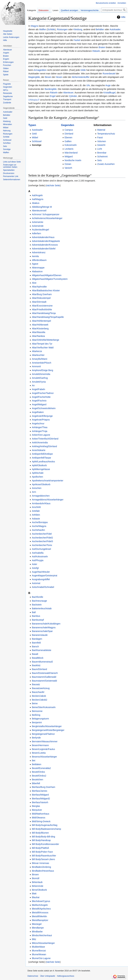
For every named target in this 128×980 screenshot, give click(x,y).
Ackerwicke (38, 222)
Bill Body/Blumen (40, 833)
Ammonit (36, 366)
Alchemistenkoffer (81, 77)
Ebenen (68, 137)
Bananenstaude (40, 635)
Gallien (68, 141)
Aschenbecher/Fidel (42, 534)
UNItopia (33, 100)
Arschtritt (36, 507)
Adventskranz (39, 252)
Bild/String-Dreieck (41, 821)
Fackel (77, 40)
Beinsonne (37, 711)
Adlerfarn (36, 233)
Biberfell (36, 783)
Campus (69, 130)
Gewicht (101, 145)
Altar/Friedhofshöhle (42, 310)
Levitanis (69, 149)
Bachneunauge (39, 601)
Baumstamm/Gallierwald (44, 677)
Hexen (59, 77)
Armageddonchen (41, 496)
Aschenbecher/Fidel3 (42, 541)
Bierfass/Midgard (40, 795)
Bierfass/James (40, 791)
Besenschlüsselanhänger (44, 757)
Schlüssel (37, 141)
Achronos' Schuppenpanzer (46, 214)
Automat (36, 583)
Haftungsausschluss (66, 976)
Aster (34, 564)
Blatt (34, 894)
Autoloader (115, 29)
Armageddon (40, 70)
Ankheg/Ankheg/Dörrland (44, 446)
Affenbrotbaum (39, 260)
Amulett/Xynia (39, 382)
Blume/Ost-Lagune (41, 958)
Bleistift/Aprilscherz (41, 909)
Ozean (68, 164)
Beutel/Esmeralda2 (41, 768)
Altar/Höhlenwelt (40, 325)
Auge (108, 85)
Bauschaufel (38, 692)
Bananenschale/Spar (42, 631)
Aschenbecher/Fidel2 (42, 538)
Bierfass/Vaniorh (40, 802)
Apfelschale (38, 473)
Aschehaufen (38, 530)
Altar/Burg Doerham (42, 294)
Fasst (100, 137)
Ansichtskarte (39, 450)
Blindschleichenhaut (42, 935)
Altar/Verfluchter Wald (43, 348)
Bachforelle (37, 597)
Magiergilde (34, 77)
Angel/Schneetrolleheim (44, 408)
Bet (34, 760)
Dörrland (69, 134)
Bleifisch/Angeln (40, 905)
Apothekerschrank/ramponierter (48, 481)
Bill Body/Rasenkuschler (44, 856)
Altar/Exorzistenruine (42, 306)
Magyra (35, 26)
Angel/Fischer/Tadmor (43, 393)
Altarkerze (37, 351)
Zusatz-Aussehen (106, 164)
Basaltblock (38, 658)
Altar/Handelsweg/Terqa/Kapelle (48, 317)
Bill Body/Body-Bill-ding (43, 837)
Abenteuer (68, 93)
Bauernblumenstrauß (42, 662)
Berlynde (36, 738)
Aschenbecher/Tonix (42, 545)
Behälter (100, 29)
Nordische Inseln (73, 160)
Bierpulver (37, 810)
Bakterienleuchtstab (42, 608)
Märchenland (71, 153)
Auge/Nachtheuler (41, 572)
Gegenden (68, 125)
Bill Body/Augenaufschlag (45, 825)
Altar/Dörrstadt (39, 302)
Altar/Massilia (38, 332)
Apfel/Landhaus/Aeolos (43, 462)
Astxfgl (35, 568)
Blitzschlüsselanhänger (43, 943)
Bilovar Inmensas (40, 863)
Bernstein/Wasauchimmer (45, 741)
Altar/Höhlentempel (41, 321)
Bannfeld (36, 643)
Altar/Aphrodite (39, 287)
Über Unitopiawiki (48, 976)
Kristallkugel (109, 93)
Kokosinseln (71, 145)
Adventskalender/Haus (43, 237)
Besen (48, 77)
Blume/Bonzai (39, 951)
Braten (102, 47)
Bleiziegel (37, 924)
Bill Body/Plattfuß (40, 848)
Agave (35, 264)
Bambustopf (38, 620)
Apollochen (37, 477)
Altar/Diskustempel (41, 298)
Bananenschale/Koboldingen (46, 624)
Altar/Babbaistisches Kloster (46, 290)
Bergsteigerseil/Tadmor (43, 734)
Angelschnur (38, 423)
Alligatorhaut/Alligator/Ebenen (47, 275)
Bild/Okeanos (38, 818)
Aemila (35, 256)
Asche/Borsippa (40, 522)
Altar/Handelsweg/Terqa (44, 313)
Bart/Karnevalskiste (42, 650)
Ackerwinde (38, 226)
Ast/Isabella (38, 553)
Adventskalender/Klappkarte (46, 241)
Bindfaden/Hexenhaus (43, 871)
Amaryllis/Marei (40, 359)
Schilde (51, 29)
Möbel (35, 137)
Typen (32, 125)
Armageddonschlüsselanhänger (48, 500)
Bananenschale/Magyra (44, 627)
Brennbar (102, 153)
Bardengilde (51, 89)
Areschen (37, 488)
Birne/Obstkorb (39, 890)
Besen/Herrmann (40, 745)
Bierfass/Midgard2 (41, 799)
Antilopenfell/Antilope (42, 454)
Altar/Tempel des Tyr (42, 344)
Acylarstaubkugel (40, 230)
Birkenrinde (38, 886)
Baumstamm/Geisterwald (44, 681)
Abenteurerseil (39, 211)
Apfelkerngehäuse (41, 469)
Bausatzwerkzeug (41, 688)
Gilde (83, 70)
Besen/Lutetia (39, 753)
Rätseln (96, 51)
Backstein (37, 605)
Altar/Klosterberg (40, 329)
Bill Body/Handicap (41, 840)
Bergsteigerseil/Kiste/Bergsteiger (48, 730)
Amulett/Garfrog (40, 378)
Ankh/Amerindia (40, 443)
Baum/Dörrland (39, 669)
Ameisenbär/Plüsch (42, 363)
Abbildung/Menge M (42, 207)
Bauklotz (36, 665)
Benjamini (37, 722)
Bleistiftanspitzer (40, 920)
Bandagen (37, 639)
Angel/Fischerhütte (41, 397)
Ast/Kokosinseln (40, 557)
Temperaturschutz (106, 134)
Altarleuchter (38, 355)
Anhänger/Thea (40, 427)
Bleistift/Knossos (40, 913)
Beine (35, 703)
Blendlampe (38, 928)
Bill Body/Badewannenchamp (46, 829)
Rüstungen (62, 29)
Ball (34, 612)
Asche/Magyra (39, 526)
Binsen (35, 874)
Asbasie (36, 519)
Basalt (35, 654)
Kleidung (78, 29)
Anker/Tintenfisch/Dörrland (45, 439)
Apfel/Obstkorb (39, 465)
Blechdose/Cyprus (41, 901)
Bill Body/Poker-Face (42, 852)
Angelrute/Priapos (41, 420)
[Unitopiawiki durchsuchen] (114, 10)
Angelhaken (38, 412)
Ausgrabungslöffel (41, 579)
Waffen (43, 29)
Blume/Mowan (39, 954)
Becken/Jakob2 (40, 700)
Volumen (102, 141)
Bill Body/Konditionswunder (45, 844)
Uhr (88, 85)
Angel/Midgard (39, 404)
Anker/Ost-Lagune (41, 435)
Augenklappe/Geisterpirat (44, 576)
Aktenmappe (38, 268)
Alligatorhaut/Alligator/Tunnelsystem (50, 279)
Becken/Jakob (39, 696)
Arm (34, 492)
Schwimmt (102, 157)
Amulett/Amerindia (41, 374)
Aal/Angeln (37, 195)
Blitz (34, 939)
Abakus (36, 203)
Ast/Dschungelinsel (41, 549)
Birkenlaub (37, 882)
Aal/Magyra (38, 199)
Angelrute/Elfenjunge (42, 416)
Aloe (34, 283)
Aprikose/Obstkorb (41, 484)
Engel (53, 96)
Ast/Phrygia (38, 560)
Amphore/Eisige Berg (42, 370)
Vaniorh (68, 168)
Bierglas (36, 806)
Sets (100, 160)
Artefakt (36, 511)
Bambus (36, 616)
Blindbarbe (37, 932)
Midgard (69, 157)
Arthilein (36, 515)
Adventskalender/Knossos (45, 245)
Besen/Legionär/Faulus (43, 749)
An (33, 385)
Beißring (36, 715)
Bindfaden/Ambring (41, 867)
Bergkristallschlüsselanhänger (47, 726)
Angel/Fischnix (39, 401)
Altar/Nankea (38, 336)
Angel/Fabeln (38, 389)
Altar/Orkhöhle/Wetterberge (45, 340)
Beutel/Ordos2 (39, 776)
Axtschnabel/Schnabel (43, 587)
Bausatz (36, 684)
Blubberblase (38, 947)
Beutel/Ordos (38, 772)
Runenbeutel (109, 74)
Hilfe (123, 17)
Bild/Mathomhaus (40, 814)
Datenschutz (33, 976)
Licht (100, 149)
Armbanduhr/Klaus (41, 503)
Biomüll (36, 878)
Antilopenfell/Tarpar (41, 458)
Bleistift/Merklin (39, 916)
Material (101, 130)
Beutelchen (37, 780)
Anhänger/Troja (40, 431)
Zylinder (73, 96)
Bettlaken (36, 764)
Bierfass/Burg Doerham (44, 787)
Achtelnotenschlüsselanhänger (47, 218)
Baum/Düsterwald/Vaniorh (45, 673)
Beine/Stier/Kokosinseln (44, 707)
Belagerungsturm (40, 719)
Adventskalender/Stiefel (44, 249)
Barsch (35, 647)
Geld (34, 134)
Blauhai (36, 897)
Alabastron (37, 271)
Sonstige (37, 145)
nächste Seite (53, 185)
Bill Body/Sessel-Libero (43, 859)
